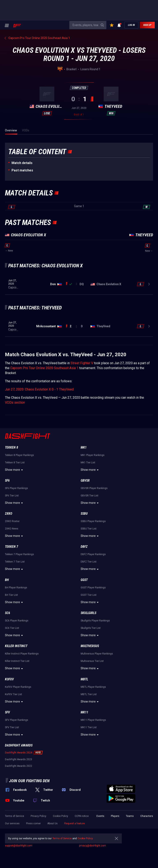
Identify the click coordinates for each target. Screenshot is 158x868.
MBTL (84, 679)
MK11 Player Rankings (93, 720)
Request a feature (74, 823)
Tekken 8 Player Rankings (19, 455)
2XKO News (12, 529)
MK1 (84, 447)
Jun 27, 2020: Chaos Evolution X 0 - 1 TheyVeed (39, 389)
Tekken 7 (12, 547)
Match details (22, 163)
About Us (52, 823)
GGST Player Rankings (93, 588)
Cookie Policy (60, 816)
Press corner (33, 823)
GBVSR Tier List (89, 496)
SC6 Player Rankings (17, 621)
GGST (84, 580)
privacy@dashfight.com (92, 846)
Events (100, 816)
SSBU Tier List (89, 529)
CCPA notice (82, 816)
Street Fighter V (82, 363)
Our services (12, 823)
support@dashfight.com (19, 846)
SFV (7, 712)
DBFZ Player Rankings (93, 554)
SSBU (84, 514)
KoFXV (9, 679)
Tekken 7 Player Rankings (19, 554)
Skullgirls (88, 613)
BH (7, 580)
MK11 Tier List (89, 727)
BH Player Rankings (16, 588)
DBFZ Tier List (89, 562)
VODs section (15, 402)
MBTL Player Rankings (93, 687)
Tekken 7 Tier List (15, 562)
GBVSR (85, 480)
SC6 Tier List (12, 628)
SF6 (7, 480)
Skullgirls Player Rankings (95, 621)
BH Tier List (11, 595)
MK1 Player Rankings (93, 455)
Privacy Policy (38, 816)
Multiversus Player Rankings (97, 654)
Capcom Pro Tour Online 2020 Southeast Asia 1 (44, 368)
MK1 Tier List (88, 463)
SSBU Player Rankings (93, 521)
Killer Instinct (16, 646)
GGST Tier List (89, 595)
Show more (15, 470)
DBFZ (84, 547)
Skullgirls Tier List (91, 628)
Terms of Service (15, 816)
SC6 (8, 613)
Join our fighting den (29, 781)
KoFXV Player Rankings (18, 687)
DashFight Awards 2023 (19, 759)
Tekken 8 (12, 447)
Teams (130, 816)
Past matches (22, 170)
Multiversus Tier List (92, 661)
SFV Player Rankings (17, 720)
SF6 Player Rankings (16, 488)
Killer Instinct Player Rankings (22, 654)
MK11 (84, 712)
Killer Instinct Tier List (17, 661)
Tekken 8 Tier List (15, 463)
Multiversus (90, 646)
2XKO (9, 514)
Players (115, 816)
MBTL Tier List (89, 694)
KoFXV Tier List (13, 694)
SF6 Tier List (12, 496)
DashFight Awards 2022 (19, 766)
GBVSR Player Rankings (94, 488)
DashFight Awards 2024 (19, 753)
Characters (147, 816)
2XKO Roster (12, 521)
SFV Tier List (12, 727)
